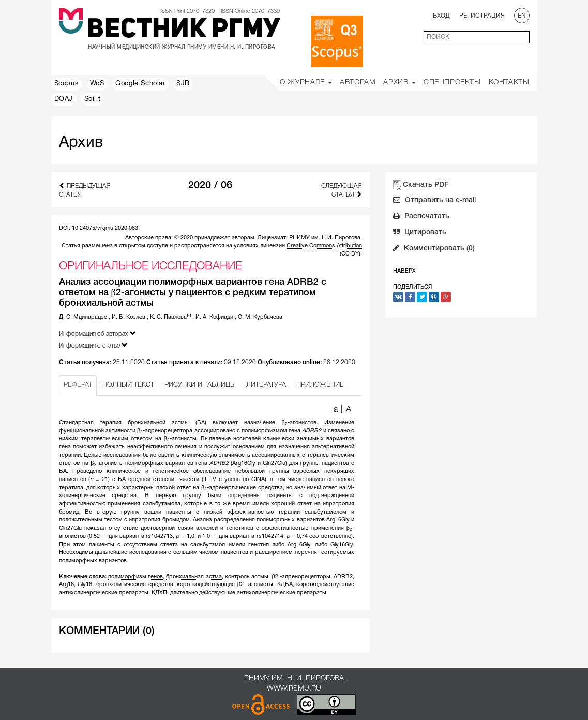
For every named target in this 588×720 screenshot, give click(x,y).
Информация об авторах (97, 333)
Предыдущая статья (85, 190)
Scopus (67, 84)
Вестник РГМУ (183, 31)
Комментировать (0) (434, 249)
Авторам (358, 82)
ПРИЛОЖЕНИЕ (320, 385)
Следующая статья (342, 190)
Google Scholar (140, 84)
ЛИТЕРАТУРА (266, 385)
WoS (97, 84)
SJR (183, 84)
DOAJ (64, 99)
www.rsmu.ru (294, 689)
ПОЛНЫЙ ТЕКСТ (128, 385)
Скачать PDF (426, 185)
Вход (441, 16)
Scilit (93, 99)
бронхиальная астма (194, 577)
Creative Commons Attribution (324, 246)
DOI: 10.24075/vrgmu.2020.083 (99, 228)
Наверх (404, 271)
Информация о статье (93, 345)
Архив (399, 82)
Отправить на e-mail (434, 201)
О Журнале (306, 82)
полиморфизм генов (135, 577)
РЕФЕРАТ (78, 385)
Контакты (509, 82)
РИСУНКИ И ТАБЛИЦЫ (200, 385)
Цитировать (420, 233)
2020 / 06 (210, 186)
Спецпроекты (452, 82)
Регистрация (482, 16)
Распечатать (421, 217)
